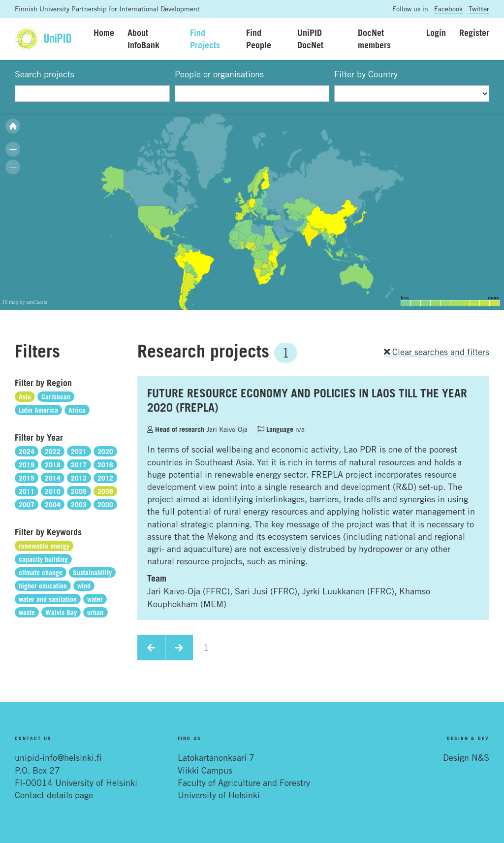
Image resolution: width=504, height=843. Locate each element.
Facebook (448, 9)
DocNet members (374, 39)
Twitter (479, 9)
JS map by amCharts (25, 302)
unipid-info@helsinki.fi (58, 757)
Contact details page (54, 795)
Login (436, 32)
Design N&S (466, 757)
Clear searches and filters (437, 352)
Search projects (45, 74)
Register (474, 32)
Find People (259, 39)
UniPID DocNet (310, 39)
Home (104, 32)
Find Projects (205, 39)
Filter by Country (366, 74)
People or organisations (219, 74)
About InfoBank (143, 39)
